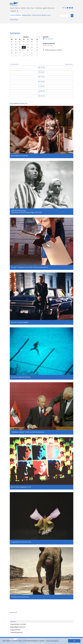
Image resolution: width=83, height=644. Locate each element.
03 (20, 42)
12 (28, 44)
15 (12, 47)
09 (16, 44)
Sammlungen (26, 15)
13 (32, 44)
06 (32, 42)
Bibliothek (14, 20)
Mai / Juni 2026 (48, 39)
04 (24, 42)
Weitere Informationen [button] (53, 641)
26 (28, 50)
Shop (28, 8)
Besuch (12, 8)
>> (39, 37)
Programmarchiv (15, 630)
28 (37, 50)
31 (20, 53)
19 (28, 47)
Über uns (18, 8)
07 (37, 42)
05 (28, 42)
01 (12, 42)
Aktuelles (23, 8)
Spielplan (13, 621)
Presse (33, 8)
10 (20, 44)
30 (16, 53)
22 (12, 50)
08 (12, 44)
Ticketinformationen (16, 632)
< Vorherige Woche (14, 64)
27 (32, 50)
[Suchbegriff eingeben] (65, 16)
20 (32, 47)
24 (20, 50)
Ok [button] (74, 641)
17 (20, 47)
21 (37, 47)
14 (37, 44)
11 (24, 44)
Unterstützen (39, 8)
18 (24, 47)
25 (24, 50)
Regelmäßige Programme (18, 627)
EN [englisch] (18, 11)
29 (12, 53)
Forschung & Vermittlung (41, 15)
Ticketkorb (13, 11)
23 (16, 50)
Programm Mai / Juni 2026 (18, 624)
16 (16, 47)
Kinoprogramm (16, 15)
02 (16, 42)
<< (11, 37)
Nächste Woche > (69, 64)
